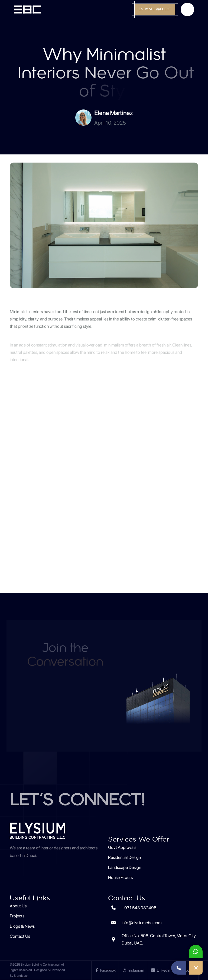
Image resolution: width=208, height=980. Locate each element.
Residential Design (124, 857)
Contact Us (20, 936)
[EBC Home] (27, 10)
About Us (18, 906)
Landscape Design (125, 867)
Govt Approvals (122, 847)
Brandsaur (21, 976)
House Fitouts (120, 877)
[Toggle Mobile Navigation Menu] (187, 9)
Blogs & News (22, 926)
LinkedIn (161, 970)
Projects (17, 916)
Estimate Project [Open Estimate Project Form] (155, 9)
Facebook (106, 970)
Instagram (134, 970)
